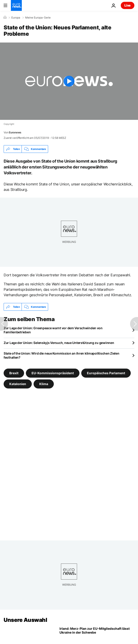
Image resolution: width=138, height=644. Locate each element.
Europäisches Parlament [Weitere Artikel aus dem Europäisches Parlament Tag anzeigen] (106, 373)
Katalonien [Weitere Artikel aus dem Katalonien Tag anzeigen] (18, 384)
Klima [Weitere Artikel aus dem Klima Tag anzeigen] (44, 384)
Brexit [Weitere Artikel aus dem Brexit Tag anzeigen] (14, 373)
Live (128, 5)
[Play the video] (69, 81)
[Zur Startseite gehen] (16, 5)
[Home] (5, 17)
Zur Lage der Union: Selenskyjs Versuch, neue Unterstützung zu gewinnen (59, 343)
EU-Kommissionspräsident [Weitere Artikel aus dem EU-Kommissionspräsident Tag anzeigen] (53, 373)
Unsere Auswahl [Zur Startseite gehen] (25, 620)
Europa (16, 18)
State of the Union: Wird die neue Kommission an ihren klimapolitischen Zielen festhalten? (61, 355)
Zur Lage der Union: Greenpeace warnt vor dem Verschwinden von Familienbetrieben (53, 330)
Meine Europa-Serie (38, 18)
